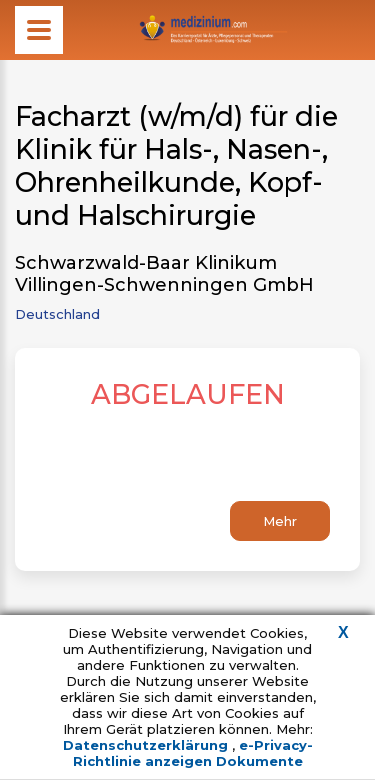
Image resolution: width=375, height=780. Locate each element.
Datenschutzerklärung (147, 745)
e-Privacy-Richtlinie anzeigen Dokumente (193, 753)
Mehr (280, 521)
